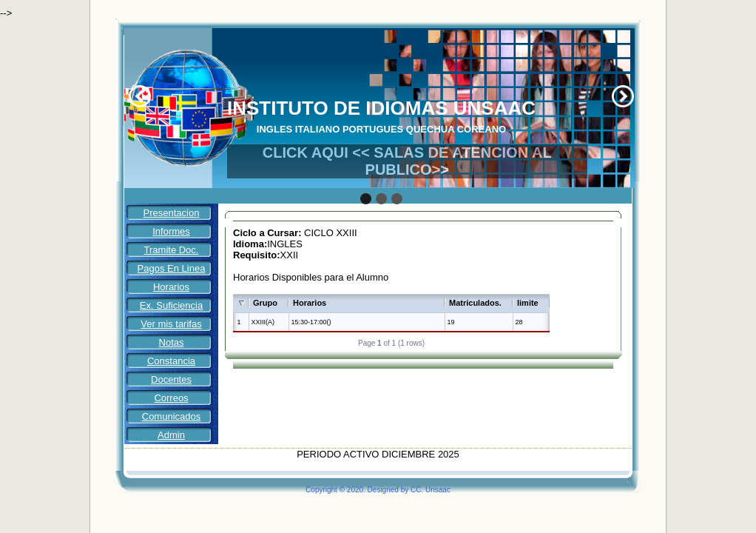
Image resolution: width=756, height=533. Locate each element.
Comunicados (172, 416)
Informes (171, 231)
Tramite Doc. (172, 250)
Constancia (171, 361)
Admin (171, 435)
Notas (172, 342)
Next (623, 96)
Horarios (171, 287)
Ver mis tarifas (171, 324)
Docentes (171, 379)
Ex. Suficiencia (171, 305)
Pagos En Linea (172, 268)
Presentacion (172, 213)
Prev (140, 96)
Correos (171, 398)
